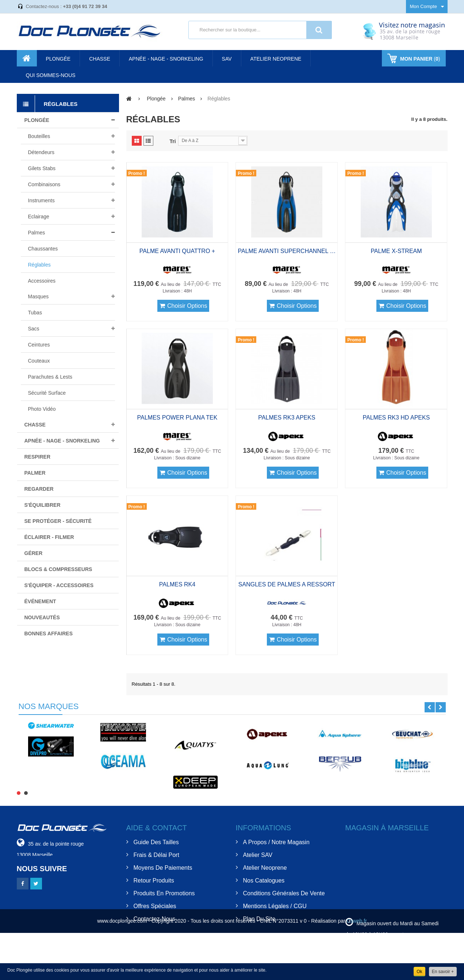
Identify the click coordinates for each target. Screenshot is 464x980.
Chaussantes (43, 249)
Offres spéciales (155, 906)
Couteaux (39, 361)
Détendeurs (41, 152)
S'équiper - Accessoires (59, 585)
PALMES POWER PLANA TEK (177, 418)
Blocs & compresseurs (58, 569)
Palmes (37, 233)
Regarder (39, 489)
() (419, 59)
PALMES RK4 (177, 584)
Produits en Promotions (164, 893)
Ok (419, 972)
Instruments (41, 200)
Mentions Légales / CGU (275, 906)
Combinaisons (44, 184)
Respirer (38, 457)
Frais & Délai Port (156, 855)
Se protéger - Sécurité (58, 521)
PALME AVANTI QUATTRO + (177, 251)
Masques (39, 296)
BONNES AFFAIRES (49, 633)
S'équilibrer (43, 505)
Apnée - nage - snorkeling (62, 441)
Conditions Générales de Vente (284, 893)
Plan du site (259, 919)
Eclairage (39, 217)
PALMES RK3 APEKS (287, 418)
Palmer (35, 473)
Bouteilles (39, 136)
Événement (40, 601)
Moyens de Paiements (163, 868)
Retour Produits (154, 881)
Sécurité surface (47, 393)
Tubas (35, 313)
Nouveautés (42, 617)
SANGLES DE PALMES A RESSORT (287, 584)
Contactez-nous (155, 919)
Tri (173, 141)
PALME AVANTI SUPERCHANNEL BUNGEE (287, 251)
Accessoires (42, 281)
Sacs (34, 329)
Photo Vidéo (42, 409)
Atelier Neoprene (265, 868)
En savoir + (443, 972)
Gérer (34, 553)
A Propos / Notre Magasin (276, 842)
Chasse (35, 425)
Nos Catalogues (264, 881)
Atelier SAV (258, 855)
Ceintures (39, 345)
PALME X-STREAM (396, 251)
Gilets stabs (42, 168)
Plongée (37, 120)
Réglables (39, 265)
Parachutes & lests (50, 377)
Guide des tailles (156, 842)
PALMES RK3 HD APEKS (396, 418)
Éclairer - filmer (49, 537)
